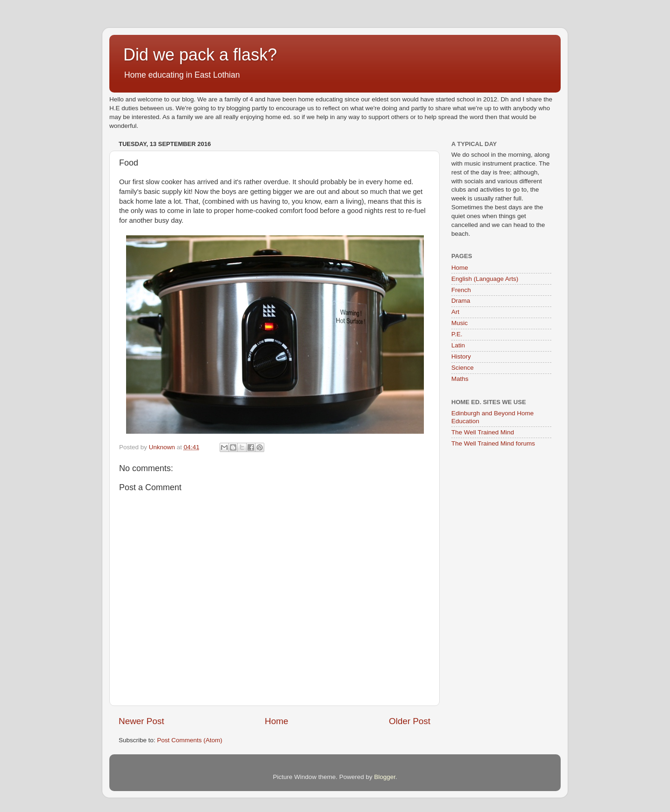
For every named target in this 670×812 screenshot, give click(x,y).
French (461, 290)
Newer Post (141, 721)
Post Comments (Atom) (190, 740)
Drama (461, 301)
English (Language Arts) (485, 279)
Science (462, 368)
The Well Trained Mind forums (493, 443)
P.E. (457, 334)
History (461, 356)
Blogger (385, 777)
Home (276, 721)
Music (459, 323)
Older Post (410, 721)
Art (455, 312)
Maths (460, 379)
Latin (458, 345)
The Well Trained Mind (483, 432)
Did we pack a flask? (200, 55)
